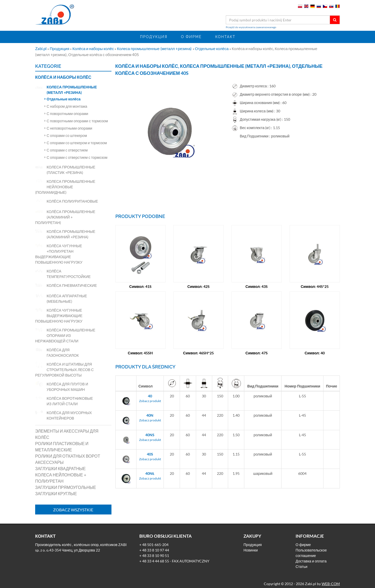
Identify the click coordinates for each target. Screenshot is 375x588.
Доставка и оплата (311, 559)
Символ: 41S (140, 279)
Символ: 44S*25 (315, 279)
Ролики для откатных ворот (68, 456)
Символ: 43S (257, 279)
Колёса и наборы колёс (93, 49)
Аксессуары (49, 462)
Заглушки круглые (56, 493)
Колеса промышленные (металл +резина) (155, 49)
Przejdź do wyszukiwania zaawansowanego (251, 27)
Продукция (154, 37)
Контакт (225, 37)
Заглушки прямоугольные (66, 487)
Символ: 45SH (140, 346)
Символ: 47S (257, 346)
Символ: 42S (198, 279)
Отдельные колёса (212, 49)
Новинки (251, 548)
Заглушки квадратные (60, 468)
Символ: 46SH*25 (199, 346)
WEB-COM (331, 581)
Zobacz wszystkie (73, 510)
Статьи (301, 564)
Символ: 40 (315, 346)
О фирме (191, 37)
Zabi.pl (41, 49)
